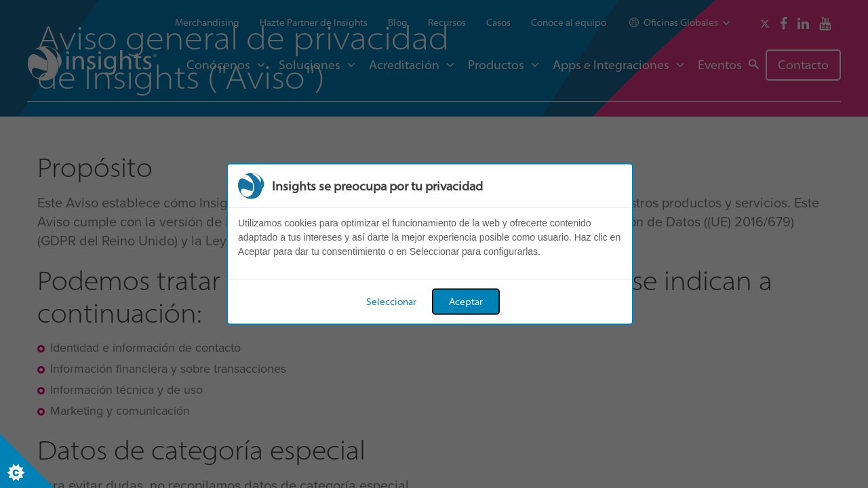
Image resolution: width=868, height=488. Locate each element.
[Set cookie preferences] (27, 461)
